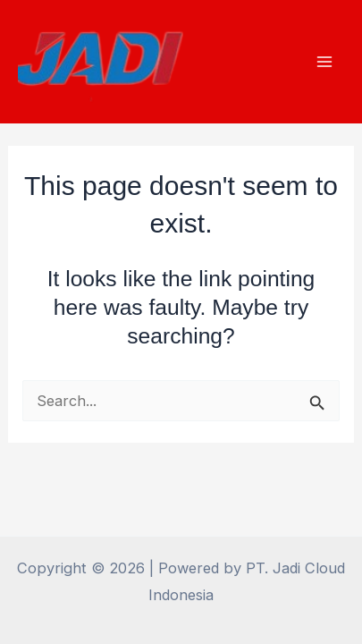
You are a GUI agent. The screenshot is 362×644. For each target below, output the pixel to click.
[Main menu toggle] (324, 62)
